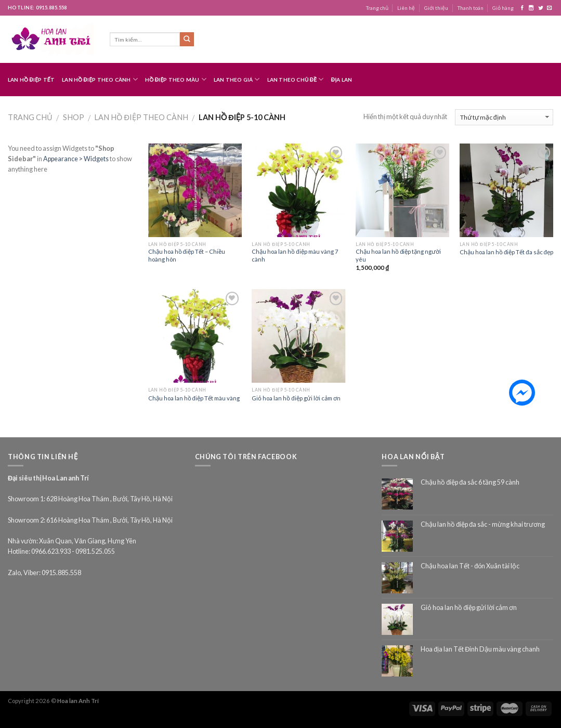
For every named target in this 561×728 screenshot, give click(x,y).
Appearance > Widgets (76, 159)
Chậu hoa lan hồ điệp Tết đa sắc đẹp (506, 252)
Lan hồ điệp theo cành (100, 79)
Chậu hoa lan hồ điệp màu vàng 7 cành (295, 255)
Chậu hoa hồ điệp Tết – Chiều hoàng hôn (187, 255)
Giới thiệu (436, 8)
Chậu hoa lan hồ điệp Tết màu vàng (194, 398)
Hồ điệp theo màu (176, 79)
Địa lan (342, 80)
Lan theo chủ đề (296, 79)
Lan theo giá (237, 79)
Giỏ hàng (503, 8)
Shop (74, 117)
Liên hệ (406, 8)
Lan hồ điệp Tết (31, 80)
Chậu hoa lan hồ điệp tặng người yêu (398, 255)
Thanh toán (471, 8)
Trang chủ (377, 8)
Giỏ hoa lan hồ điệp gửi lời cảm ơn (296, 398)
